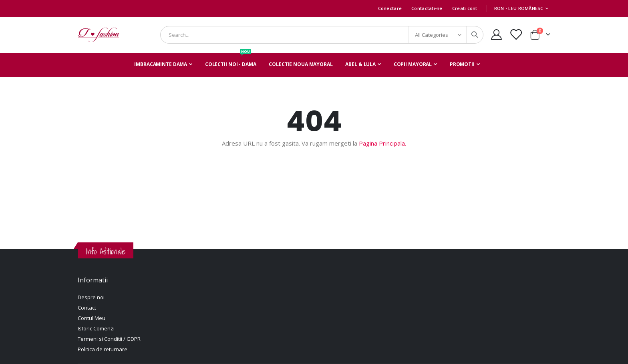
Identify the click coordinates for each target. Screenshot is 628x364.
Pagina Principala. (382, 143)
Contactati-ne (427, 8)
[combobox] (322, 35)
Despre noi (91, 297)
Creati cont (465, 8)
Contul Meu (92, 318)
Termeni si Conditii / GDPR (109, 339)
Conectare (390, 8)
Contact (87, 308)
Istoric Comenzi (96, 328)
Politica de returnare (103, 349)
